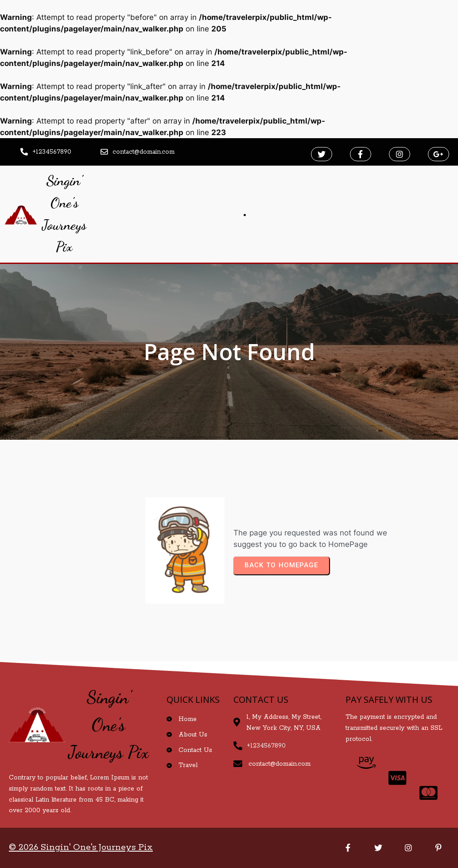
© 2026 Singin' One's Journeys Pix (81, 847)
